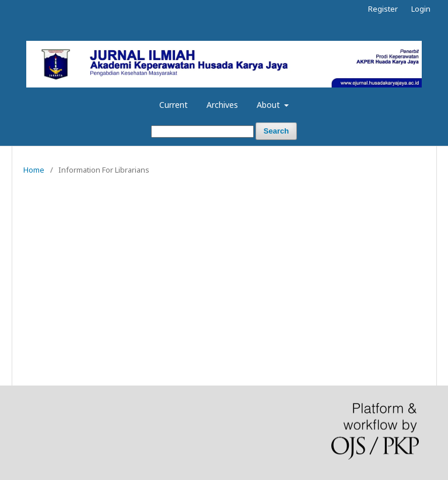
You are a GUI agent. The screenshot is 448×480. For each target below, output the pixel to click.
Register (383, 9)
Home (34, 170)
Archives (222, 105)
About (269, 105)
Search (276, 131)
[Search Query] (202, 132)
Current (174, 105)
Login (421, 9)
